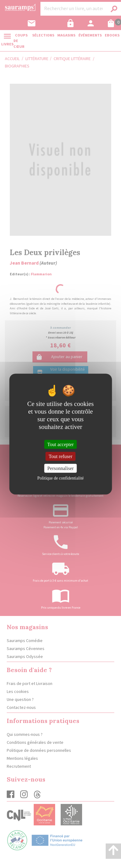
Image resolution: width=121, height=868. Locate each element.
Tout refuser (61, 456)
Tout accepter (60, 444)
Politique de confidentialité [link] (61, 478)
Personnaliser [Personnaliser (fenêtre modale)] (60, 468)
